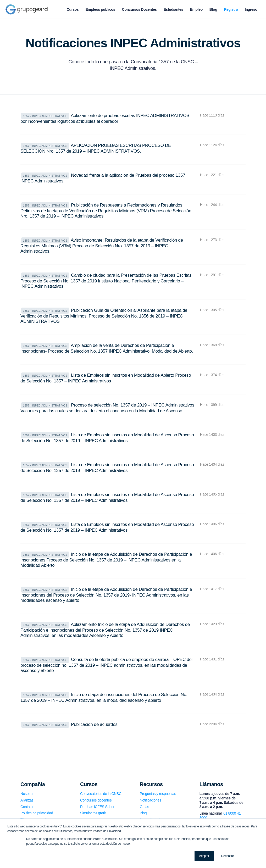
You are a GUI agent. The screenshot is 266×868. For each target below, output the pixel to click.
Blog (143, 813)
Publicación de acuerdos (94, 724)
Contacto (27, 807)
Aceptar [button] (204, 856)
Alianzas (27, 800)
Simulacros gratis (93, 813)
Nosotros (27, 794)
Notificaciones (151, 800)
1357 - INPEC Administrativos (45, 116)
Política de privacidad (37, 813)
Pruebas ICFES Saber (97, 807)
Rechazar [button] (228, 856)
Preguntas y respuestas (158, 794)
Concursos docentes (96, 800)
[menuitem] (73, 9)
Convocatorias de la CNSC (101, 794)
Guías (144, 807)
